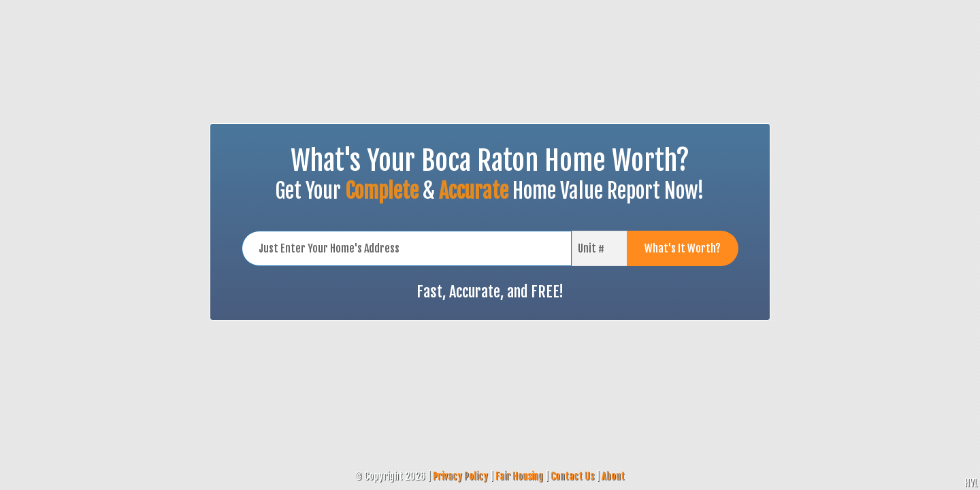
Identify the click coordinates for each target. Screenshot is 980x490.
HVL (971, 483)
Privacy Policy (460, 476)
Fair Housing (519, 476)
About (613, 476)
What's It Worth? (683, 248)
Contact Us (572, 476)
